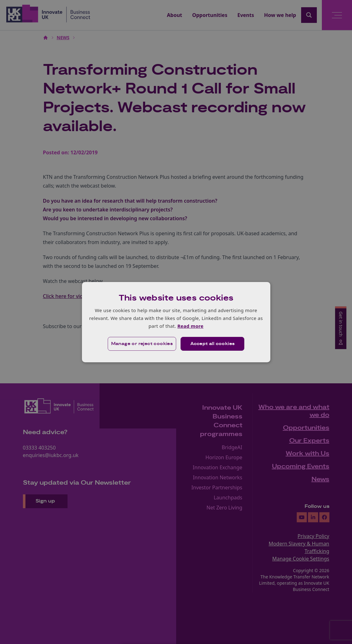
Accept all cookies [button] (212, 344)
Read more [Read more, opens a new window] (190, 326)
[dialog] (176, 322)
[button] (142, 344)
